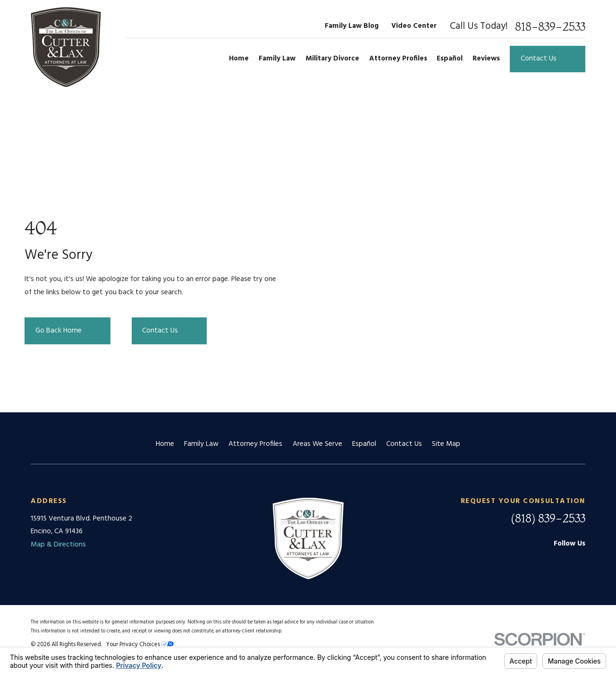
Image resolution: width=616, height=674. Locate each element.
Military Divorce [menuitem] (332, 59)
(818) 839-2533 (548, 518)
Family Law (201, 444)
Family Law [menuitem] (277, 59)
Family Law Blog (352, 26)
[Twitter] (580, 561)
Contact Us (404, 444)
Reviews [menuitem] (486, 59)
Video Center (414, 26)
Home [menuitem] (239, 59)
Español (364, 444)
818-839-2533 (550, 26)
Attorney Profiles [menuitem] (398, 59)
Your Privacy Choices (140, 645)
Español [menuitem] (450, 59)
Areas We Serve (317, 444)
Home (165, 444)
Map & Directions (58, 545)
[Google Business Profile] (532, 561)
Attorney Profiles (255, 444)
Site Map (446, 444)
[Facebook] (556, 561)
